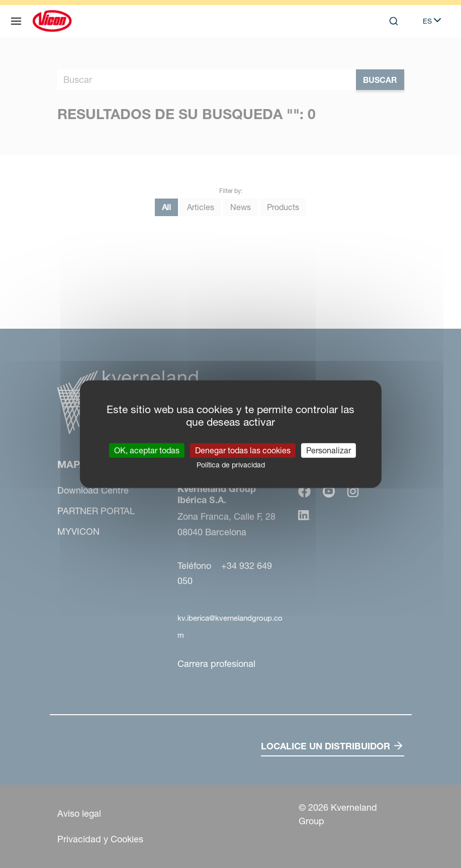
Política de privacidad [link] (231, 464)
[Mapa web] (16, 21)
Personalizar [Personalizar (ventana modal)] (329, 450)
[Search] (394, 21)
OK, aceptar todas (147, 450)
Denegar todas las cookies (243, 450)
